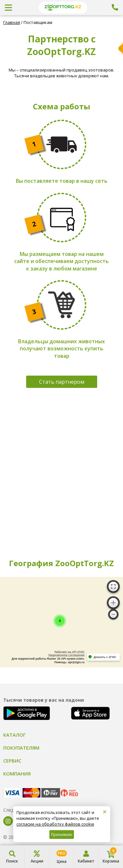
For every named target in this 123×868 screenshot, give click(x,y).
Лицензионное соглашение (66, 655)
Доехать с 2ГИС (105, 657)
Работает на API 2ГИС (70, 652)
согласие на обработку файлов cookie (55, 824)
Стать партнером (62, 382)
